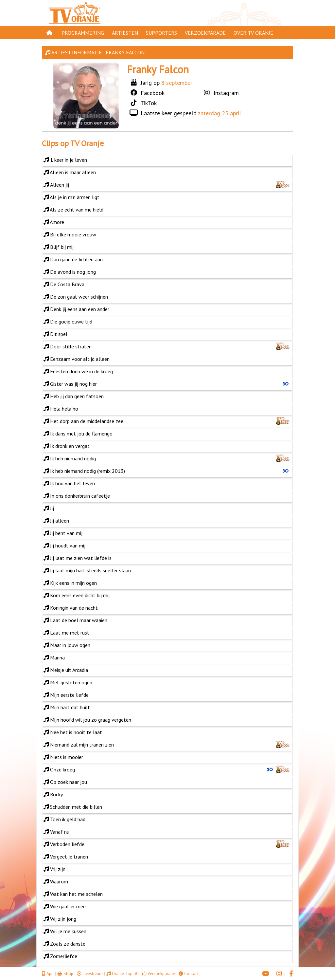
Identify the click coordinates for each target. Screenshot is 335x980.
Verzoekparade (205, 33)
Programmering (83, 33)
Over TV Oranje (253, 33)
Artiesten (125, 33)
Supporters (161, 33)
